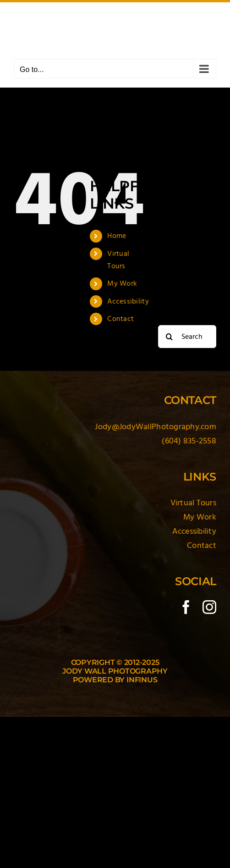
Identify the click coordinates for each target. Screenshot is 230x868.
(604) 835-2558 (189, 441)
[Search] (170, 337)
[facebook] (186, 607)
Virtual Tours (194, 503)
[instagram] (209, 607)
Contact (120, 319)
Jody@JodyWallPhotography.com (156, 427)
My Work (122, 283)
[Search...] (187, 337)
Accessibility (128, 301)
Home (117, 236)
